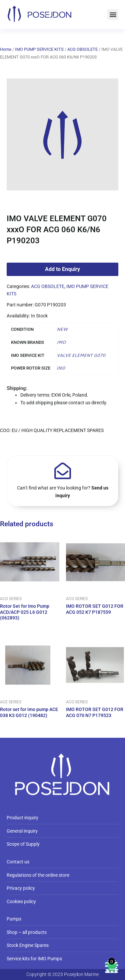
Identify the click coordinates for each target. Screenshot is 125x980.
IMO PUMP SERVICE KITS (39, 49)
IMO (61, 342)
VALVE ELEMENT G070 (81, 355)
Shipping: (17, 388)
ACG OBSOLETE (82, 49)
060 (61, 368)
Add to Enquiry (62, 269)
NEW (62, 329)
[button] (113, 15)
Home (6, 49)
